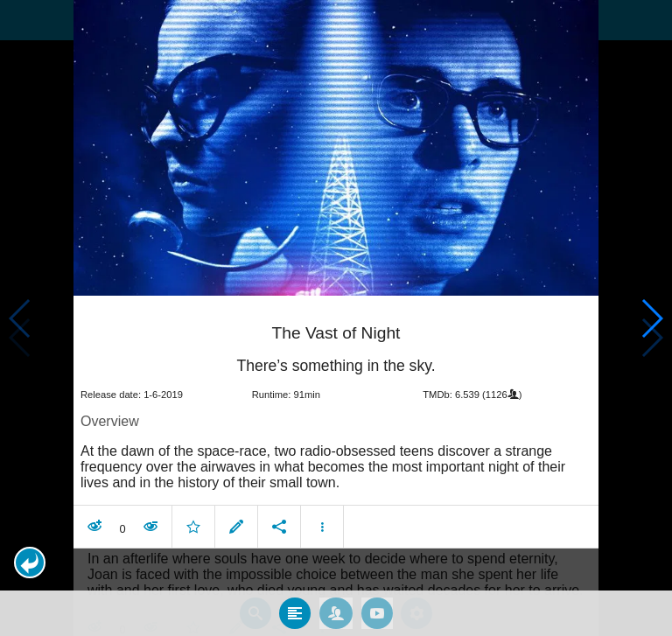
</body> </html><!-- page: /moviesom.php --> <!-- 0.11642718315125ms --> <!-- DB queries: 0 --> (336, 318)
